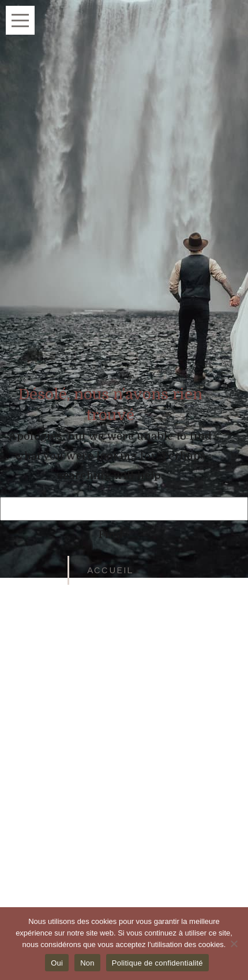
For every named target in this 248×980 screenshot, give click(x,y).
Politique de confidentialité (157, 963)
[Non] (234, 944)
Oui (57, 963)
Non (87, 963)
